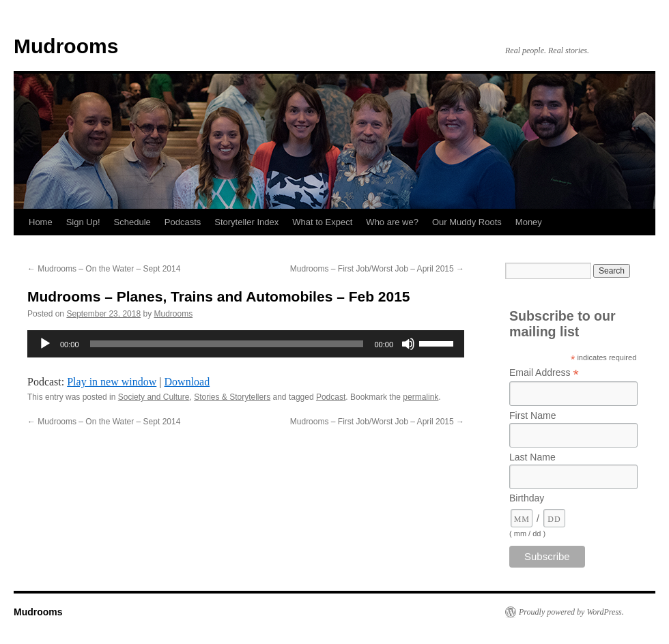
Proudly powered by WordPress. (571, 612)
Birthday (527, 498)
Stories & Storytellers (232, 397)
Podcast (331, 397)
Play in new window (112, 382)
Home (41, 222)
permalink (421, 397)
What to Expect (322, 222)
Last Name (532, 457)
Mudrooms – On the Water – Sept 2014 (104, 269)
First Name (532, 415)
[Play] (45, 344)
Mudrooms (66, 46)
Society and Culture (154, 397)
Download (187, 382)
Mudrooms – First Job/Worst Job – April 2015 (377, 269)
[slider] (227, 344)
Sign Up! (83, 222)
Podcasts (183, 222)
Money (529, 222)
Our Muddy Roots (467, 222)
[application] (246, 344)
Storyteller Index (246, 222)
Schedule (132, 222)
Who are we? (392, 222)
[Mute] (408, 344)
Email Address (544, 373)
